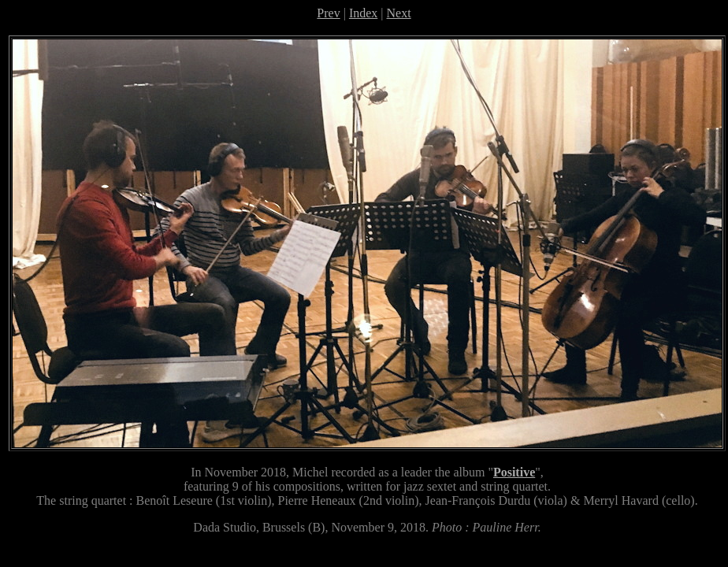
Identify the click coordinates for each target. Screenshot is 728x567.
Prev (328, 13)
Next (399, 13)
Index (363, 13)
